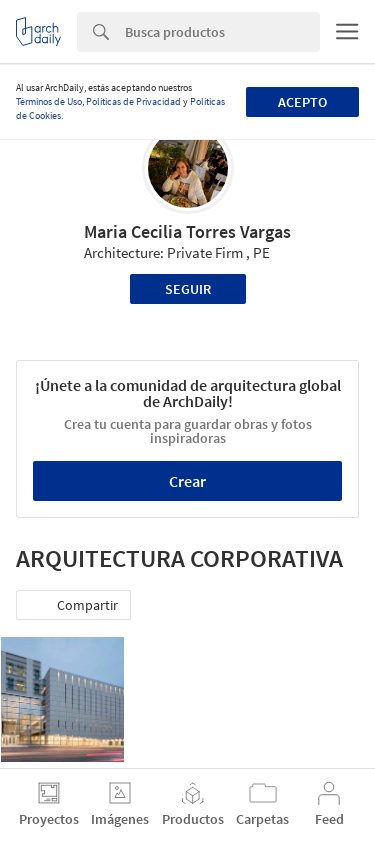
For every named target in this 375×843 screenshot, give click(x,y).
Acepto (302, 102)
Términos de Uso (49, 101)
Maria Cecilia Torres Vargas (187, 231)
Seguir (188, 289)
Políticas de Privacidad (133, 101)
